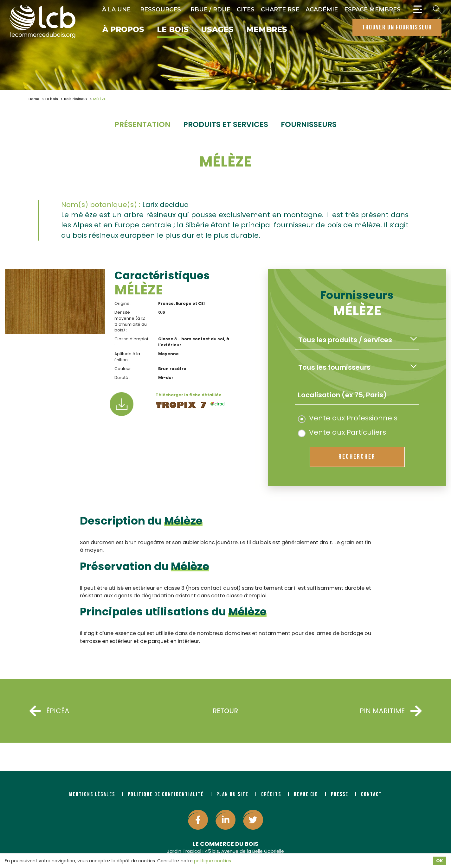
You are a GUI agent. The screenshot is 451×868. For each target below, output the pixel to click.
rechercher (357, 457)
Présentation (142, 124)
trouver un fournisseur (397, 27)
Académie (322, 9)
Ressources (161, 9)
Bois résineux (76, 99)
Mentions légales (92, 794)
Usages (217, 30)
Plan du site (232, 794)
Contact (371, 794)
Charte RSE (280, 9)
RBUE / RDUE (210, 9)
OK (440, 861)
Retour (225, 711)
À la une (116, 9)
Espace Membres (372, 9)
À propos (123, 30)
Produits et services (226, 124)
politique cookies (213, 861)
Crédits (271, 794)
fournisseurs (309, 124)
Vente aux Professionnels (348, 418)
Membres (267, 30)
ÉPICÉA (49, 711)
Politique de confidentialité (166, 794)
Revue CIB (306, 794)
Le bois (173, 30)
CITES (246, 9)
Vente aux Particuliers (342, 432)
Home (34, 99)
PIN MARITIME (391, 711)
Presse (340, 794)
